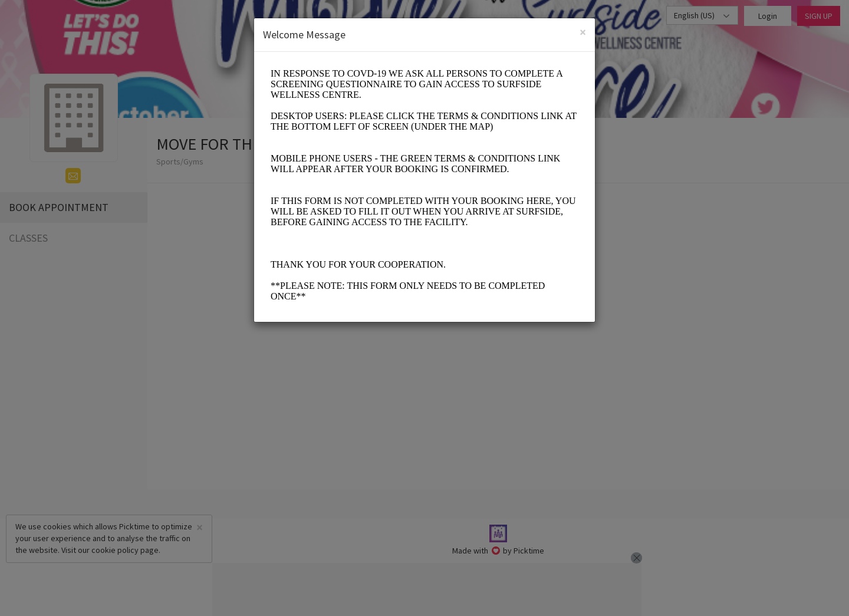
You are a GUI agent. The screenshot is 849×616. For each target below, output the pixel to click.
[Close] (583, 32)
